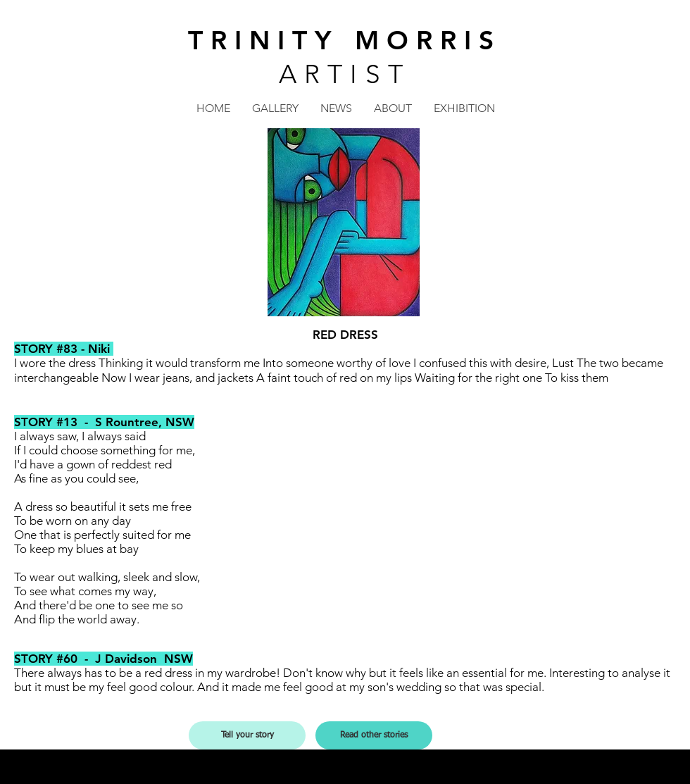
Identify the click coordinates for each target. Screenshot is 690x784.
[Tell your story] (247, 735)
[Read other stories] (374, 735)
